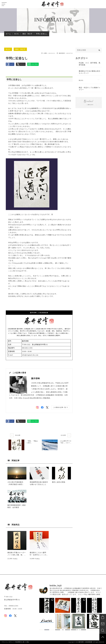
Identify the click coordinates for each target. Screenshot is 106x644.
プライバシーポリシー (8, 642)
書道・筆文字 (20, 49)
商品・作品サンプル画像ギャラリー (90, 89)
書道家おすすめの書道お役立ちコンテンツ (90, 72)
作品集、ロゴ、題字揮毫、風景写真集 (90, 64)
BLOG (8, 49)
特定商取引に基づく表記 (22, 642)
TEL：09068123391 (11, 606)
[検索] (99, 50)
